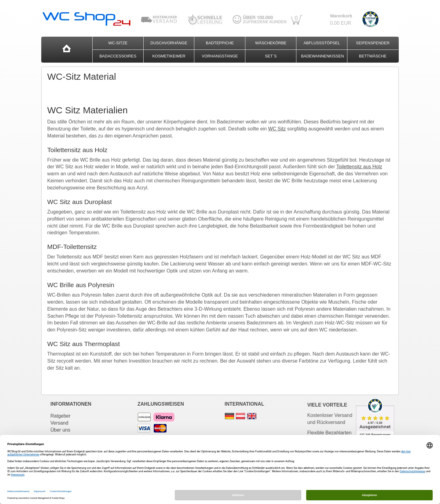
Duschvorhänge (169, 43)
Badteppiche (220, 43)
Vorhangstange (220, 56)
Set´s (271, 56)
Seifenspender (373, 43)
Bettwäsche (373, 56)
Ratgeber (61, 416)
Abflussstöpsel (322, 43)
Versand (59, 423)
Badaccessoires (118, 56)
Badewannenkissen (322, 56)
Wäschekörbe (271, 43)
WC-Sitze (118, 43)
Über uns (60, 430)
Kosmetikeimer (169, 56)
